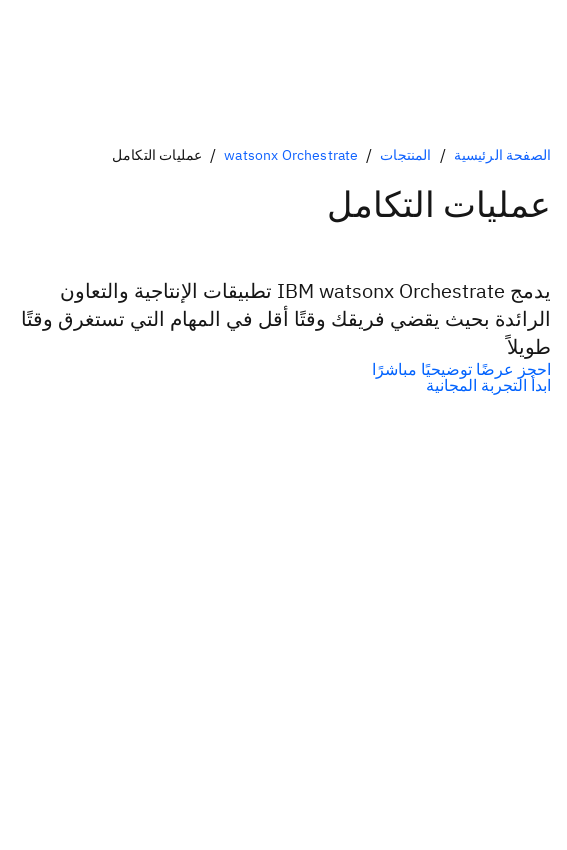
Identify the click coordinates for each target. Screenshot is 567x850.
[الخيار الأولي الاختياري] (283, 369)
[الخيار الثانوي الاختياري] (283, 385)
